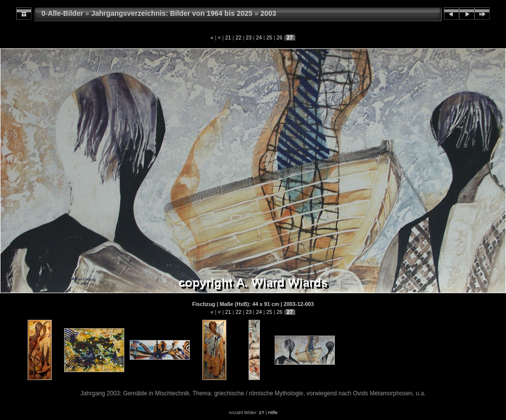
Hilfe (273, 412)
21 (228, 38)
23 (249, 38)
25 (269, 38)
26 (280, 38)
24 (259, 38)
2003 (268, 13)
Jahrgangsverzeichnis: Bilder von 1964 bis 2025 (172, 13)
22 (238, 38)
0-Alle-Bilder (62, 13)
